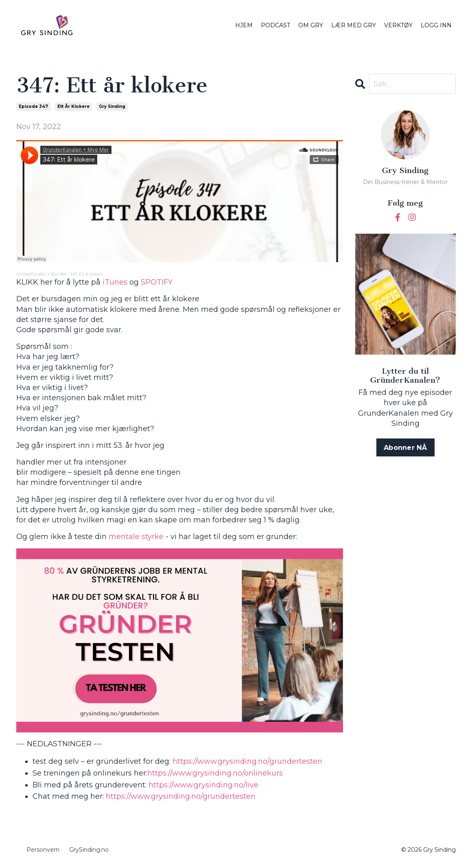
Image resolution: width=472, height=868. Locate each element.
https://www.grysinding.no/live (202, 785)
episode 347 (33, 106)
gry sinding (112, 106)
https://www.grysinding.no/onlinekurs (215, 773)
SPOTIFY (157, 282)
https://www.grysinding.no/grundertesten (246, 761)
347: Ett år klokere (86, 274)
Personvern (43, 850)
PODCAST (275, 25)
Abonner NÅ (405, 447)
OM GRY (311, 25)
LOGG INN (436, 25)
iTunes (115, 282)
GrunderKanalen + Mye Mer (42, 274)
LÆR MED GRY (354, 25)
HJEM (244, 25)
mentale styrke (136, 537)
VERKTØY (398, 25)
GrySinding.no (89, 850)
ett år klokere (73, 106)
